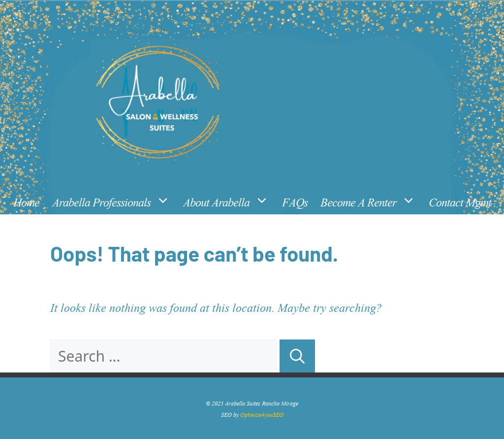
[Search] (297, 356)
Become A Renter (371, 201)
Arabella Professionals (114, 201)
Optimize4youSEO (262, 414)
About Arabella (229, 201)
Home (26, 201)
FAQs (295, 201)
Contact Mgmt (460, 201)
